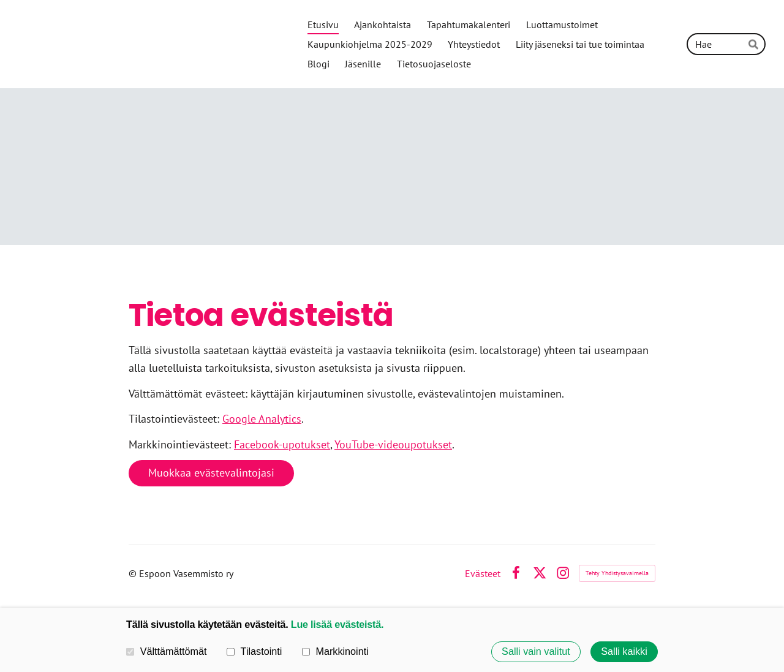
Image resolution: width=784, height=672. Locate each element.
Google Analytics (262, 419)
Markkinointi (335, 651)
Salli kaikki (624, 652)
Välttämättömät (167, 651)
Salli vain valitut (536, 652)
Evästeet (483, 573)
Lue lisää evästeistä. (337, 624)
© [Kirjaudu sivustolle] (134, 573)
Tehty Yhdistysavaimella (617, 573)
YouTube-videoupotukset (393, 444)
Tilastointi (254, 651)
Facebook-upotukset (282, 444)
